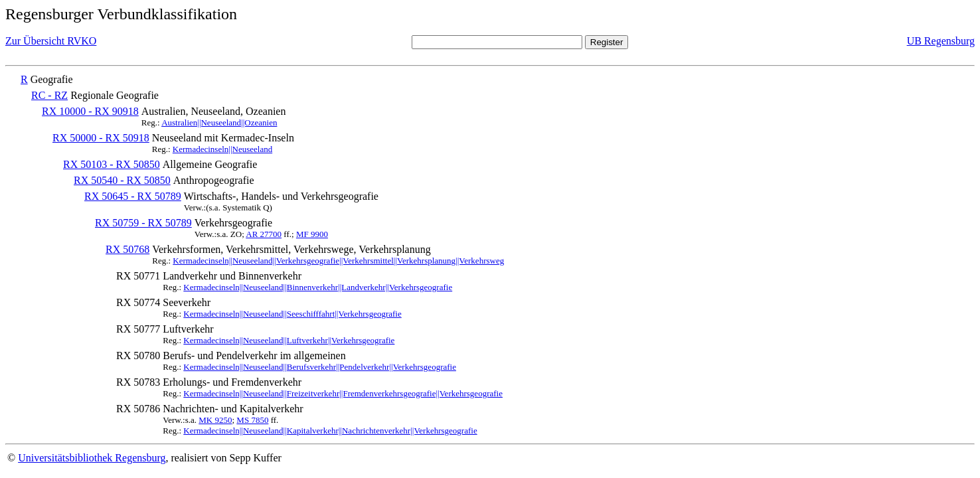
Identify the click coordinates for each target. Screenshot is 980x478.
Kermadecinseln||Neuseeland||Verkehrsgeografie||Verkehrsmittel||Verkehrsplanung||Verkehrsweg (338, 261)
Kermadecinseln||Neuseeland (222, 149)
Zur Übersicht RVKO (51, 41)
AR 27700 (264, 234)
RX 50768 (127, 249)
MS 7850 (252, 420)
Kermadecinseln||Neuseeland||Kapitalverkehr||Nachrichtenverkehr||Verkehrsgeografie (330, 431)
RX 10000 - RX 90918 (90, 111)
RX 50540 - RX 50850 (122, 180)
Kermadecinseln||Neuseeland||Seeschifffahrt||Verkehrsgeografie (292, 314)
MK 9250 (215, 420)
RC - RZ (49, 95)
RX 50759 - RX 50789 (143, 223)
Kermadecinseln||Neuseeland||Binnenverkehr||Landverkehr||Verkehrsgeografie (318, 287)
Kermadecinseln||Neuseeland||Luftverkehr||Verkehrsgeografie (289, 340)
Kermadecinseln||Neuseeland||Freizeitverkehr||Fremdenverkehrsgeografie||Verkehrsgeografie (343, 393)
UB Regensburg (941, 41)
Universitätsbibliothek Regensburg (92, 458)
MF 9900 (312, 234)
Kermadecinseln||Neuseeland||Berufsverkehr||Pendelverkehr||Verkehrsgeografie (320, 367)
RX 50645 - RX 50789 (133, 196)
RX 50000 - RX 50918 (101, 138)
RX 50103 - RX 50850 (112, 164)
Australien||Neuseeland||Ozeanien (219, 122)
